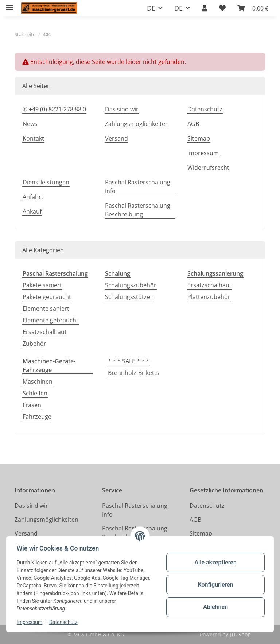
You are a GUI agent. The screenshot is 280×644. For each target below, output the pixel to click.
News (30, 124)
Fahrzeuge (37, 417)
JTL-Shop (240, 634)
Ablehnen (214, 607)
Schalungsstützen (129, 297)
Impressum (31, 622)
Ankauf (32, 211)
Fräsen (32, 405)
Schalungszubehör (131, 285)
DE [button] (151, 8)
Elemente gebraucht (50, 320)
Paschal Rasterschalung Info (138, 187)
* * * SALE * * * (129, 361)
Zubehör (34, 344)
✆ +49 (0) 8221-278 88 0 (54, 109)
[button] (205, 8)
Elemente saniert (46, 308)
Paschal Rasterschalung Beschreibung (138, 210)
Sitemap (199, 138)
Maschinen (38, 382)
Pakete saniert (42, 285)
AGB (193, 124)
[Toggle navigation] (9, 5)
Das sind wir (122, 109)
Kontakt (33, 138)
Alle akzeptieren (214, 562)
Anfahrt (33, 197)
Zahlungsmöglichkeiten (137, 124)
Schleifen (35, 393)
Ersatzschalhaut (45, 332)
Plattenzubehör (209, 297)
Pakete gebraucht (47, 297)
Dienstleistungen (46, 182)
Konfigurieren (214, 585)
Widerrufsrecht (208, 168)
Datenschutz (65, 622)
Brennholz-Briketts (134, 373)
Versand (116, 138)
